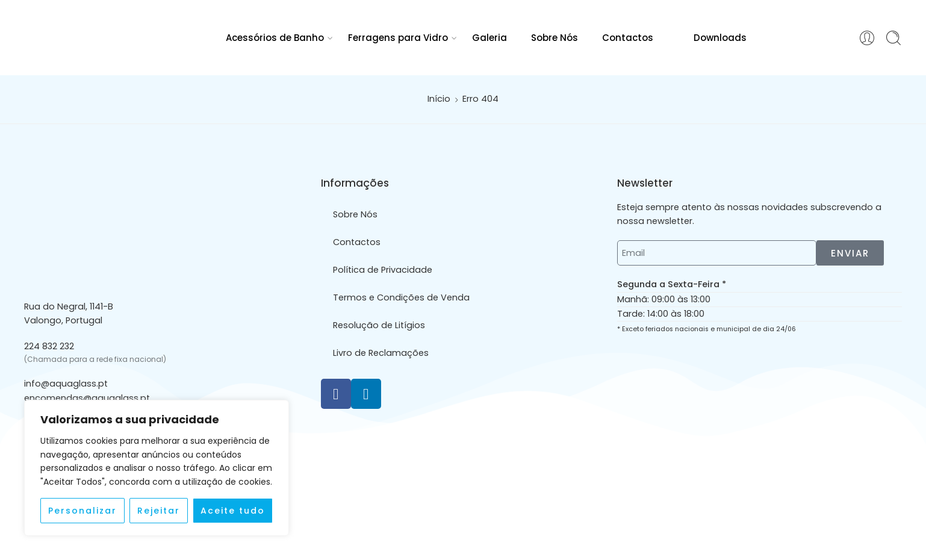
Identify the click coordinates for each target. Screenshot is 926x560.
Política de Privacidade (383, 270)
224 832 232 (49, 346)
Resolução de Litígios (379, 325)
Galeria (489, 38)
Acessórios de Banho (275, 38)
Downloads (712, 37)
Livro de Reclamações (381, 353)
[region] (157, 468)
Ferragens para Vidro (398, 38)
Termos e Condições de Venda (401, 297)
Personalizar (82, 511)
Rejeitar (159, 511)
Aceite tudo (233, 511)
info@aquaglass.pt (66, 384)
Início (439, 99)
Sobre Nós (555, 38)
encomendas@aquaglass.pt (87, 398)
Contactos (628, 38)
